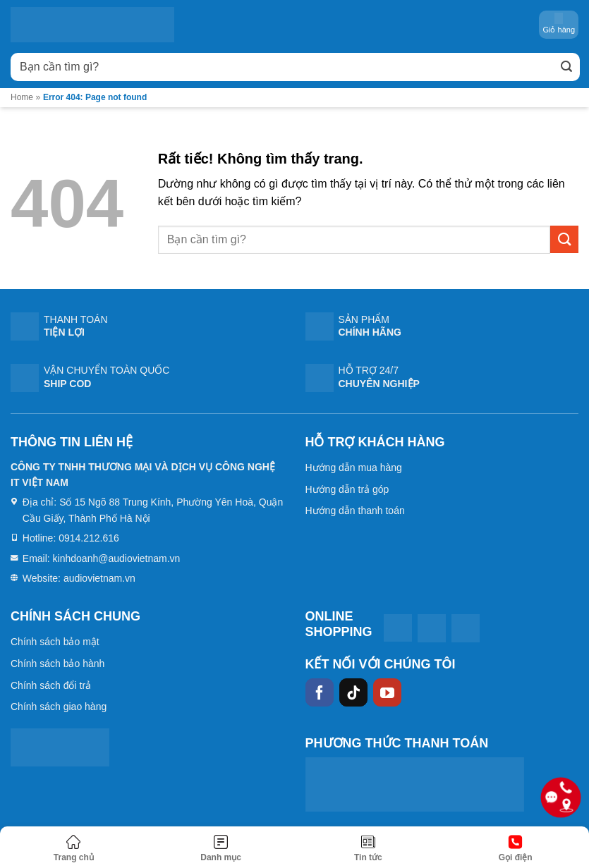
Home (22, 97)
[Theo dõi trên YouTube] (387, 692)
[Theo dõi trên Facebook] (320, 692)
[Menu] (221, 849)
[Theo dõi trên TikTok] (353, 692)
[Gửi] (566, 67)
